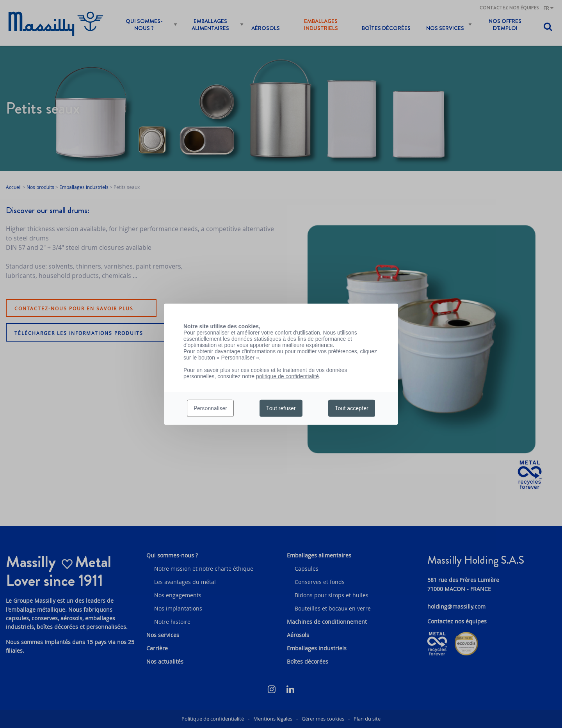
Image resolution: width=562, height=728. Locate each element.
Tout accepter (352, 408)
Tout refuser (281, 408)
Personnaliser (210, 408)
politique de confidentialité (287, 376)
